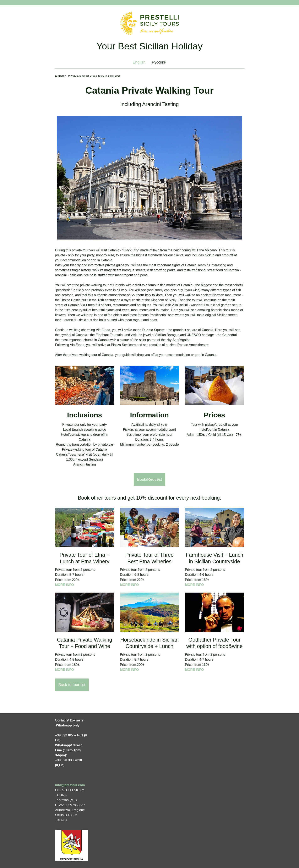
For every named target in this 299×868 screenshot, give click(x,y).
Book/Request (149, 479)
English (139, 62)
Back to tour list (72, 685)
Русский (159, 62)
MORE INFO (64, 585)
